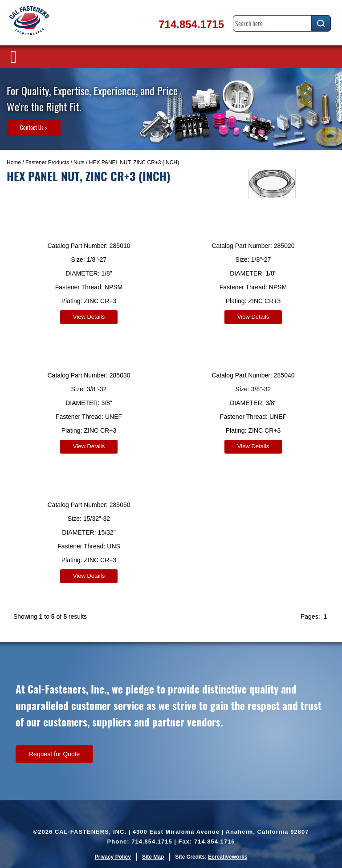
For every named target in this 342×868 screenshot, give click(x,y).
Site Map (153, 857)
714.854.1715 (191, 24)
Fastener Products (47, 162)
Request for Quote (54, 754)
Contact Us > (34, 127)
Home (14, 162)
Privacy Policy (113, 857)
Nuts (79, 162)
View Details (89, 317)
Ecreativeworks (228, 857)
